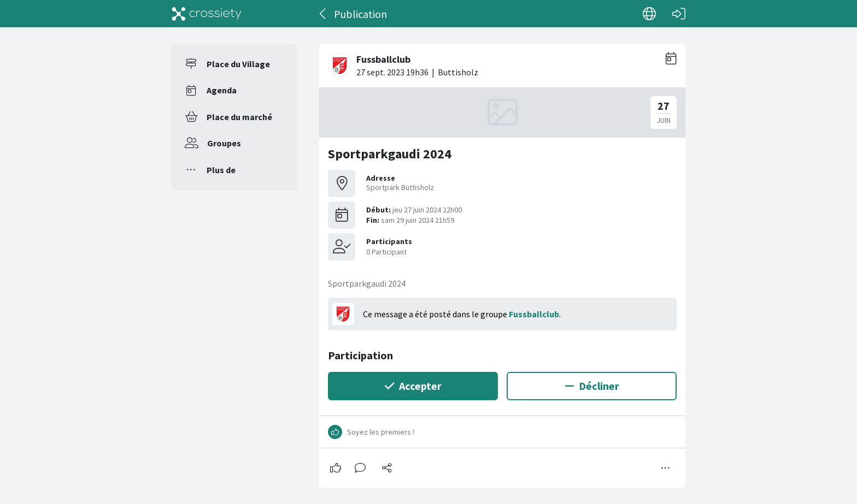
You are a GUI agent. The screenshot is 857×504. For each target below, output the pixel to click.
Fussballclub (534, 314)
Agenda (222, 90)
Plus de (221, 170)
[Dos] (323, 14)
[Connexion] (679, 14)
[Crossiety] (207, 14)
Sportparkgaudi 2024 (390, 154)
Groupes (224, 143)
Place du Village (238, 64)
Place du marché (239, 117)
